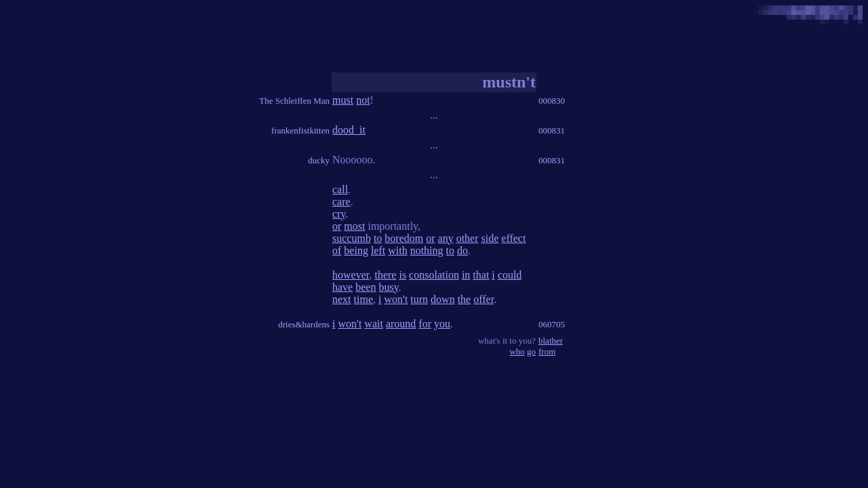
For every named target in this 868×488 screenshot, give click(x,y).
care (341, 202)
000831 (552, 130)
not (363, 100)
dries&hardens (304, 324)
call (340, 189)
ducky (319, 160)
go (531, 351)
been (366, 287)
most (354, 226)
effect (513, 238)
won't (396, 299)
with (397, 250)
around (401, 324)
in (466, 275)
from (547, 351)
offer (484, 299)
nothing (427, 250)
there (385, 275)
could (510, 275)
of (337, 250)
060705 (552, 324)
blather (551, 341)
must (343, 100)
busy (388, 287)
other (468, 238)
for (425, 324)
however (351, 275)
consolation (434, 275)
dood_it (349, 130)
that (481, 275)
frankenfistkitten (300, 130)
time (363, 299)
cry (339, 214)
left (378, 250)
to (378, 238)
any (446, 238)
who (517, 351)
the (465, 299)
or (337, 226)
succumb (352, 238)
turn (419, 299)
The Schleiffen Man (294, 101)
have (342, 287)
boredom (404, 238)
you (442, 324)
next (342, 299)
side (490, 238)
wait (374, 324)
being (356, 250)
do (462, 250)
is (402, 275)
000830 (552, 101)
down (443, 299)
